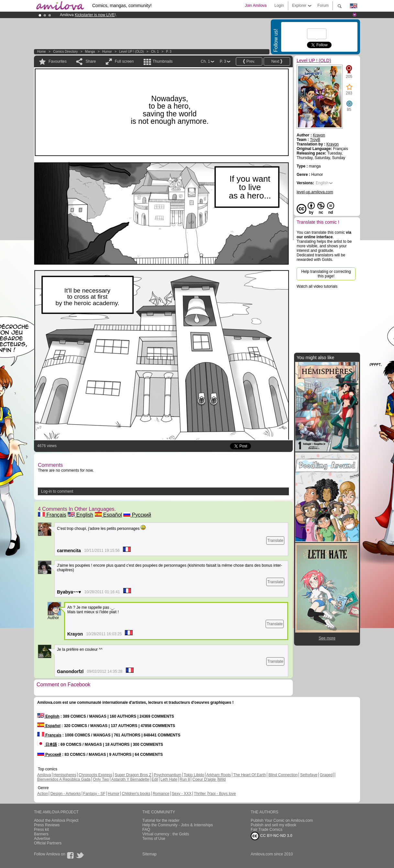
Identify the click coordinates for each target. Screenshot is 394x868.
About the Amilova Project (56, 820)
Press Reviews (47, 825)
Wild (222, 779)
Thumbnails (163, 61)
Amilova (44, 775)
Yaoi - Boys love (222, 794)
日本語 (47, 745)
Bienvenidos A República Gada (64, 779)
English (80, 515)
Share (91, 61)
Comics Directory (65, 52)
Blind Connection (283, 775)
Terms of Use (154, 839)
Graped (326, 775)
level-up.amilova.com (315, 192)
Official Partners (48, 843)
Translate (275, 541)
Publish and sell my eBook (274, 825)
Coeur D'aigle (205, 779)
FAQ (146, 830)
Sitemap (149, 854)
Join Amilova (256, 5)
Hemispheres (65, 775)
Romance (161, 794)
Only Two (101, 779)
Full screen (124, 61)
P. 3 (169, 52)
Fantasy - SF (94, 794)
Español (108, 515)
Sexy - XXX (182, 794)
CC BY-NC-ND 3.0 (272, 836)
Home (42, 52)
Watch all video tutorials (317, 286)
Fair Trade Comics (267, 830)
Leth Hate (169, 779)
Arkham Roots (219, 775)
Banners (41, 834)
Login (279, 5)
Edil (155, 779)
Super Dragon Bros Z (133, 775)
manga (90, 52)
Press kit (41, 830)
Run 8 (185, 779)
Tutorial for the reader (161, 820)
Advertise (42, 839)
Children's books (136, 794)
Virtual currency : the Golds (166, 834)
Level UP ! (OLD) (131, 52)
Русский (137, 515)
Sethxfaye (309, 775)
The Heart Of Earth (250, 775)
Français (52, 515)
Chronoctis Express (95, 775)
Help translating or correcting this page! (326, 274)
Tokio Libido (194, 775)
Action (43, 794)
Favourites (58, 61)
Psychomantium (167, 775)
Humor (107, 52)
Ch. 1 (155, 52)
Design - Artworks (66, 794)
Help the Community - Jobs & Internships (178, 825)
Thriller (200, 794)
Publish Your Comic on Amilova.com (282, 820)
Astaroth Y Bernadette (130, 779)
